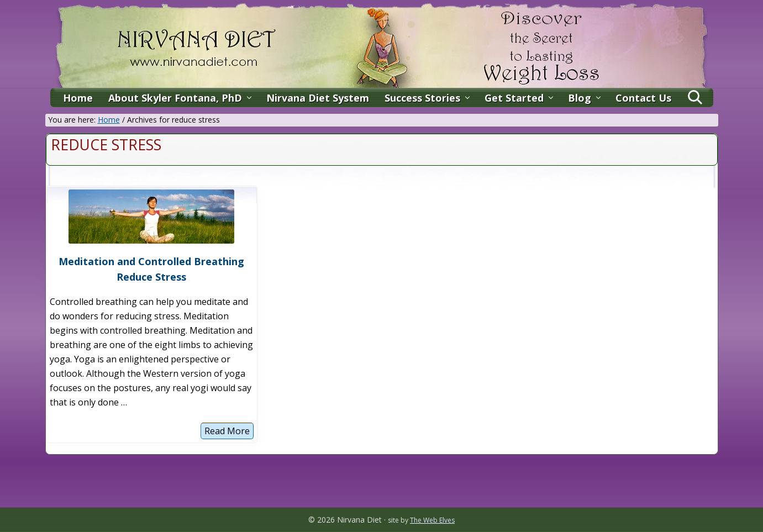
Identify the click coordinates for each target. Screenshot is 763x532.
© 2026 (322, 520)
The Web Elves (432, 520)
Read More (227, 432)
